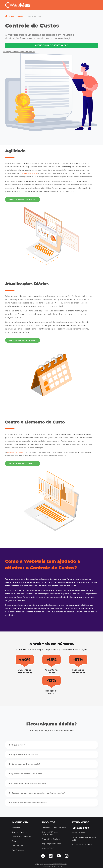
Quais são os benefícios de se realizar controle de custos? (38, 793)
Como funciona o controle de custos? (29, 803)
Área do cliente (78, 833)
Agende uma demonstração (51, 45)
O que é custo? (18, 745)
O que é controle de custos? (25, 754)
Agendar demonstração (23, 199)
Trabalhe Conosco (20, 846)
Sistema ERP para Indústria (54, 828)
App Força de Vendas (51, 844)
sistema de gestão (16, 452)
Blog (14, 841)
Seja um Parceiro (19, 832)
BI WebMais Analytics (51, 839)
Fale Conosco (18, 850)
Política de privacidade (82, 844)
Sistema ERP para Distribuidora (50, 833)
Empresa (16, 828)
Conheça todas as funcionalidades (19, 52)
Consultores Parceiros (21, 837)
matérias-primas (30, 173)
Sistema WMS (48, 848)
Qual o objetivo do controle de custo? (29, 783)
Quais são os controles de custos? (27, 774)
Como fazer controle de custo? (26, 764)
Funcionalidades (17, 16)
